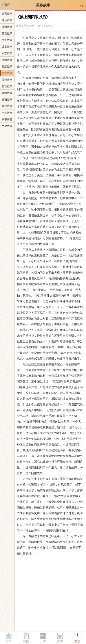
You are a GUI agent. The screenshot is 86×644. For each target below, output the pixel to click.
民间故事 (7, 40)
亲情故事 (7, 93)
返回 (6, 5)
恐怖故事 (7, 73)
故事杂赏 (7, 119)
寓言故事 (7, 14)
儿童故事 (7, 47)
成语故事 (7, 27)
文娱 (77, 641)
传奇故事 (7, 80)
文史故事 (7, 126)
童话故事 (7, 33)
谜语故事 (7, 100)
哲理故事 (7, 86)
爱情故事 (7, 60)
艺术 (43, 641)
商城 (60, 641)
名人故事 (7, 113)
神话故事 (7, 20)
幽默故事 (7, 67)
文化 (26, 641)
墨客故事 (43, 5)
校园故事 (7, 106)
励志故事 (7, 53)
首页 (9, 641)
